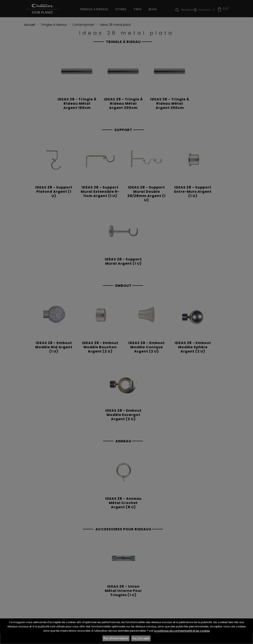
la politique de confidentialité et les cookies (182, 631)
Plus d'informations (116, 638)
